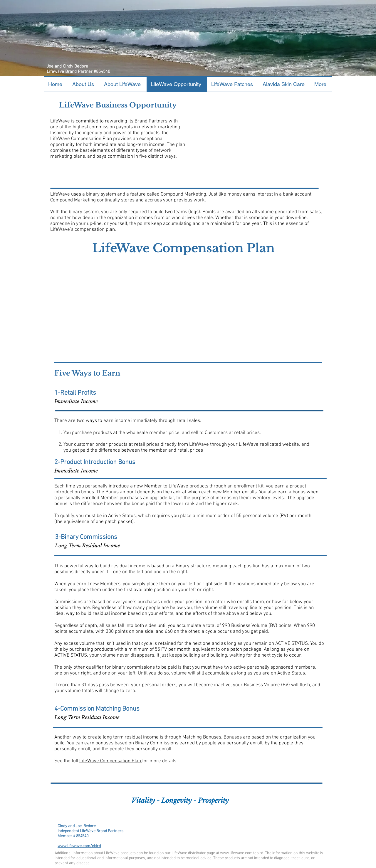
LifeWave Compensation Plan (111, 761)
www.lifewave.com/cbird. (242, 853)
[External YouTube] (258, 137)
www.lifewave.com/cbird (79, 846)
